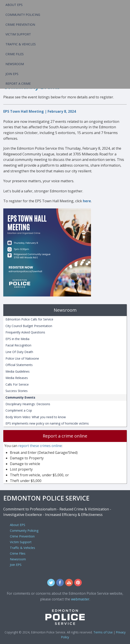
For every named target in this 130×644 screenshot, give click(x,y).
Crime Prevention (20, 25)
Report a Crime (18, 84)
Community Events (20, 397)
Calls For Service (17, 384)
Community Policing (23, 15)
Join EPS (12, 74)
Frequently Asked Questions (25, 332)
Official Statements (19, 365)
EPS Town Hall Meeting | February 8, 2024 (40, 111)
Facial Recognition (18, 345)
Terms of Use (103, 632)
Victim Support (18, 34)
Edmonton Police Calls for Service (29, 319)
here (87, 201)
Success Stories (17, 391)
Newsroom (15, 64)
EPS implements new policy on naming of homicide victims (47, 423)
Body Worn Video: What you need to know (36, 417)
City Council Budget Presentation (29, 326)
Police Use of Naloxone (22, 358)
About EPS (14, 5)
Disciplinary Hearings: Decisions (28, 404)
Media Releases (17, 378)
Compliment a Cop (19, 410)
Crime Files (15, 54)
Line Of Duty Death (19, 352)
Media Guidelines (18, 371)
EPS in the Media (17, 339)
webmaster (80, 599)
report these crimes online (40, 446)
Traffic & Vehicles (21, 44)
